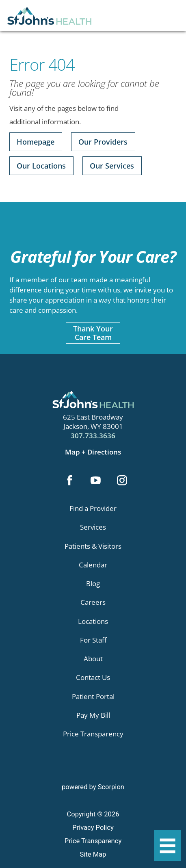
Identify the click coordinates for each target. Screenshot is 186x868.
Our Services (112, 166)
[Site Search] (173, 19)
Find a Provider (93, 508)
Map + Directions (93, 452)
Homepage (36, 142)
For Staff (93, 640)
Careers (93, 602)
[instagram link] (122, 481)
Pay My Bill (93, 715)
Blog (93, 583)
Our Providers (103, 142)
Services (93, 527)
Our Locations (41, 166)
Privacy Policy (93, 828)
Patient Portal (93, 696)
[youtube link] (96, 481)
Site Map (93, 854)
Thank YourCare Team (93, 332)
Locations (93, 621)
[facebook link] (70, 481)
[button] (167, 846)
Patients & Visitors (93, 546)
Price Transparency (93, 734)
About (93, 659)
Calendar (93, 565)
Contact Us (93, 677)
